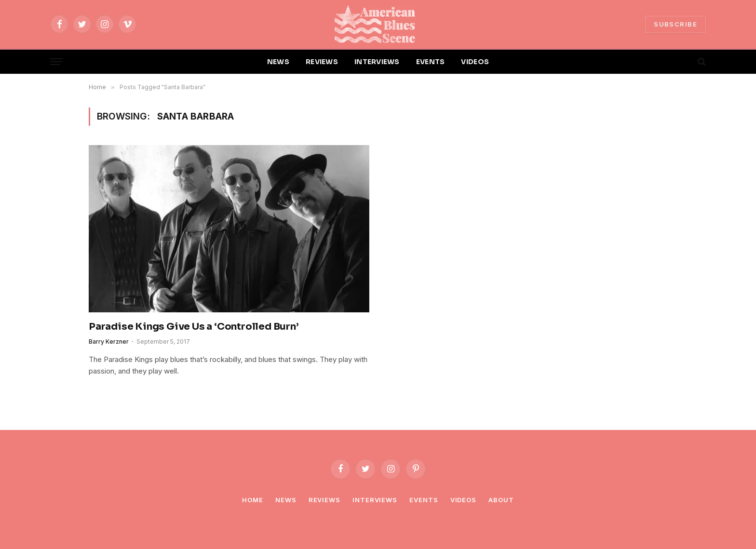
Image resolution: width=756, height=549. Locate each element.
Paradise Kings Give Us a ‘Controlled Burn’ (194, 327)
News (286, 500)
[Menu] (56, 62)
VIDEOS (475, 62)
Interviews (375, 500)
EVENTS (431, 62)
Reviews (324, 500)
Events (424, 500)
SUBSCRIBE (675, 24)
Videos (463, 500)
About (501, 500)
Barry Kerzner (109, 341)
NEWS (278, 62)
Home (253, 500)
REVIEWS (322, 62)
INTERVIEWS (377, 62)
